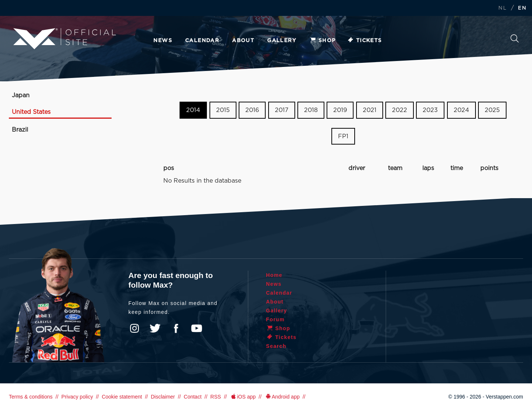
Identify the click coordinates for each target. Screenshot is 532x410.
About (243, 41)
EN (522, 8)
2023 (430, 110)
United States (31, 112)
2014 (193, 110)
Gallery (282, 41)
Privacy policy (77, 397)
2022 (400, 110)
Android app (282, 397)
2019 (340, 110)
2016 (252, 110)
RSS (216, 397)
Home (274, 275)
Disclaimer (163, 397)
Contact (192, 397)
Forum (275, 319)
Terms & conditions (31, 397)
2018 (311, 110)
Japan (21, 95)
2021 (370, 110)
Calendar (202, 41)
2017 (282, 110)
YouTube (197, 328)
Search (515, 38)
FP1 (343, 136)
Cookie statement (122, 397)
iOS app (243, 397)
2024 (461, 110)
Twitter (155, 328)
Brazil (20, 130)
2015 (223, 110)
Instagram (134, 328)
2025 (492, 110)
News (163, 41)
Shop (323, 41)
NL (502, 8)
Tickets (364, 41)
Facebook (176, 328)
